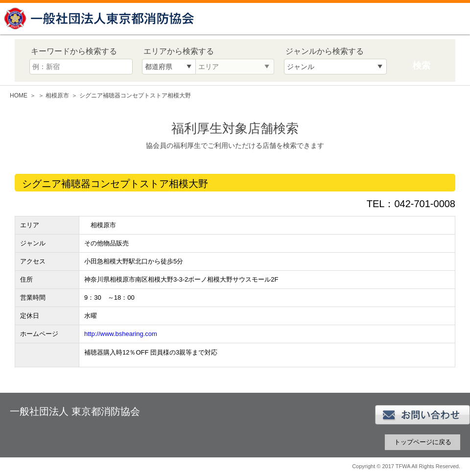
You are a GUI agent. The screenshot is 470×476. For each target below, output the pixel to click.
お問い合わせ (423, 415)
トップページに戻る (423, 442)
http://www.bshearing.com (121, 334)
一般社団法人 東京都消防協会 (100, 18)
